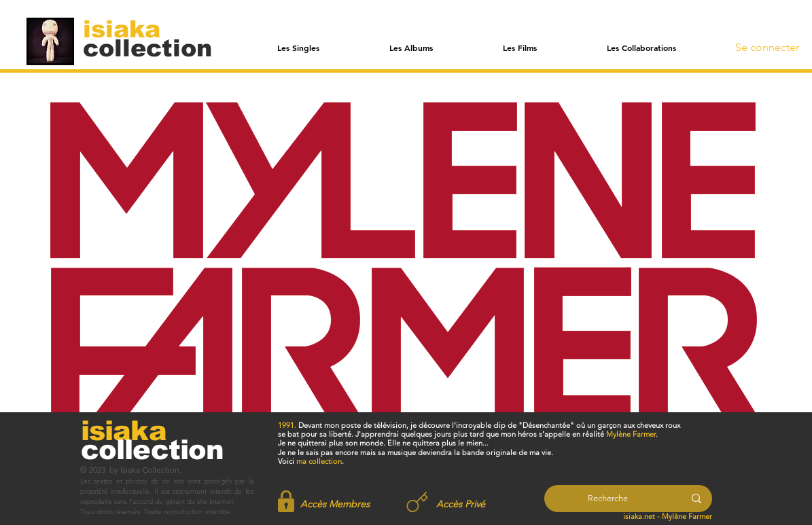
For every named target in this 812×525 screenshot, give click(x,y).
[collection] (147, 48)
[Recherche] (608, 499)
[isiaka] (129, 29)
